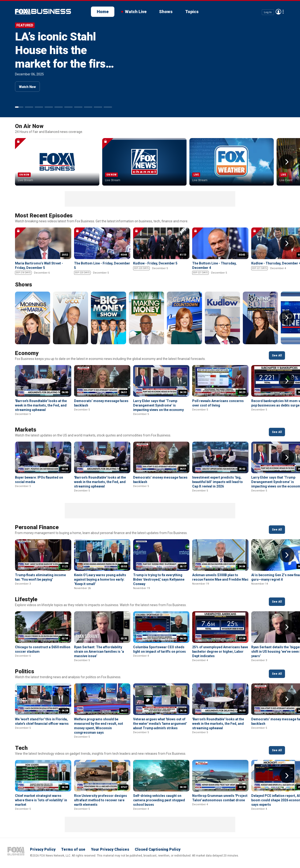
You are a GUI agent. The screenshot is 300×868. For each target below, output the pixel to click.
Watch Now (27, 87)
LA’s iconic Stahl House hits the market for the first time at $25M (62, 57)
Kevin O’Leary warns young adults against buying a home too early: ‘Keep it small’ (100, 579)
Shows (166, 12)
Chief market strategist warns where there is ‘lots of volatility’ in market (41, 800)
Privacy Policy (43, 849)
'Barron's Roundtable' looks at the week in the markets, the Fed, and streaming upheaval (41, 405)
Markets (26, 430)
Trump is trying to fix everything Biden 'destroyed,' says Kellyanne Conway (159, 579)
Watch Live (136, 12)
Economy (27, 353)
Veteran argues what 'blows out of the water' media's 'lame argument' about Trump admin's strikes (160, 724)
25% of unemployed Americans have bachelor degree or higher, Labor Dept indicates (220, 652)
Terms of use (73, 849)
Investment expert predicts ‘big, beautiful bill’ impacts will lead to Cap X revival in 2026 (217, 482)
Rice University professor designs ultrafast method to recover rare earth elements (101, 800)
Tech (21, 748)
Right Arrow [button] (287, 162)
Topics (192, 12)
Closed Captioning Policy (158, 849)
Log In (268, 12)
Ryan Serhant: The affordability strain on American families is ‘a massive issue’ (99, 652)
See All (277, 355)
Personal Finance (37, 527)
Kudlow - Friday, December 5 (155, 263)
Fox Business (16, 851)
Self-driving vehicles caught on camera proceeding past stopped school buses (159, 800)
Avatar (278, 12)
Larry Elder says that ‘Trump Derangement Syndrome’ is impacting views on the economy (158, 405)
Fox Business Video (43, 12)
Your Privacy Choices (110, 849)
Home (103, 12)
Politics (25, 671)
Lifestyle (26, 599)
